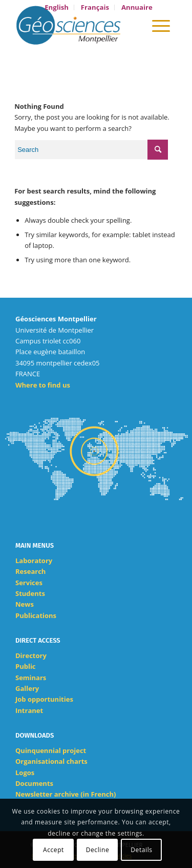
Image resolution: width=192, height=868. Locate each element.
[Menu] (161, 25)
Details (141, 850)
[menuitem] (57, 7)
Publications (36, 615)
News (25, 604)
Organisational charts (51, 761)
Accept (54, 850)
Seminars (31, 678)
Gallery (27, 688)
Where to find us (43, 385)
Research (30, 571)
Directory (31, 655)
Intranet (29, 710)
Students (30, 593)
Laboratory (34, 561)
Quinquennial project (51, 750)
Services (29, 583)
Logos (25, 773)
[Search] (132, 25)
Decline (98, 850)
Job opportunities (44, 699)
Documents (34, 783)
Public (26, 666)
